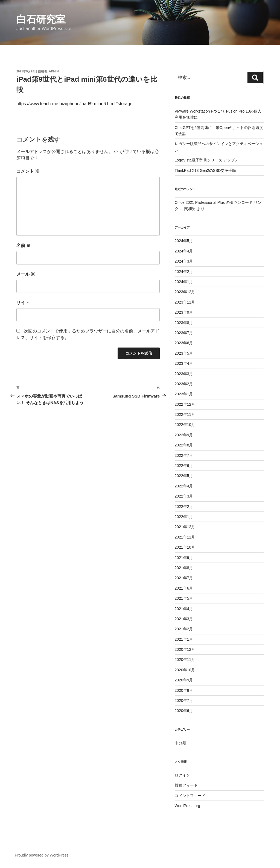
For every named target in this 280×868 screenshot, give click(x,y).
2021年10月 (185, 547)
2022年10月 (185, 425)
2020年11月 (185, 660)
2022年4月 (184, 486)
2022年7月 (184, 455)
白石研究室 (41, 19)
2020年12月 (185, 649)
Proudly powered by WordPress (42, 855)
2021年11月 (185, 537)
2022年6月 (184, 466)
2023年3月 (184, 374)
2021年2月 (184, 629)
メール (26, 274)
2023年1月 (184, 394)
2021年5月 (184, 598)
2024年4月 (184, 251)
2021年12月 (185, 527)
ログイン (182, 775)
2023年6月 (184, 343)
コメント (28, 171)
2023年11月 (185, 302)
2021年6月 (184, 588)
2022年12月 (185, 404)
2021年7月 (184, 578)
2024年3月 (184, 261)
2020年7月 (184, 701)
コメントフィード (190, 796)
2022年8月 (184, 445)
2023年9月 (184, 312)
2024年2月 (184, 272)
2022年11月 (185, 414)
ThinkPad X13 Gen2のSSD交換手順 (205, 170)
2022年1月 (184, 517)
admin (54, 71)
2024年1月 (184, 282)
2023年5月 (184, 353)
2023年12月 (185, 292)
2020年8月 (184, 690)
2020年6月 (184, 711)
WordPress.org (187, 806)
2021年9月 (184, 558)
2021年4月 (184, 609)
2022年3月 (184, 496)
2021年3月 (184, 619)
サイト (23, 303)
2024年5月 (184, 241)
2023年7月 (184, 333)
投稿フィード (186, 785)
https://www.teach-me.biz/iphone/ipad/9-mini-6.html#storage (74, 104)
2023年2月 (184, 384)
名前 (24, 245)
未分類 (180, 743)
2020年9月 (184, 680)
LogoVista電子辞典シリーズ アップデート (211, 160)
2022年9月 (184, 435)
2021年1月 (184, 639)
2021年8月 (184, 568)
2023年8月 (184, 323)
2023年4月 (184, 363)
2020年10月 (185, 670)
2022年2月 (184, 507)
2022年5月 (184, 476)
